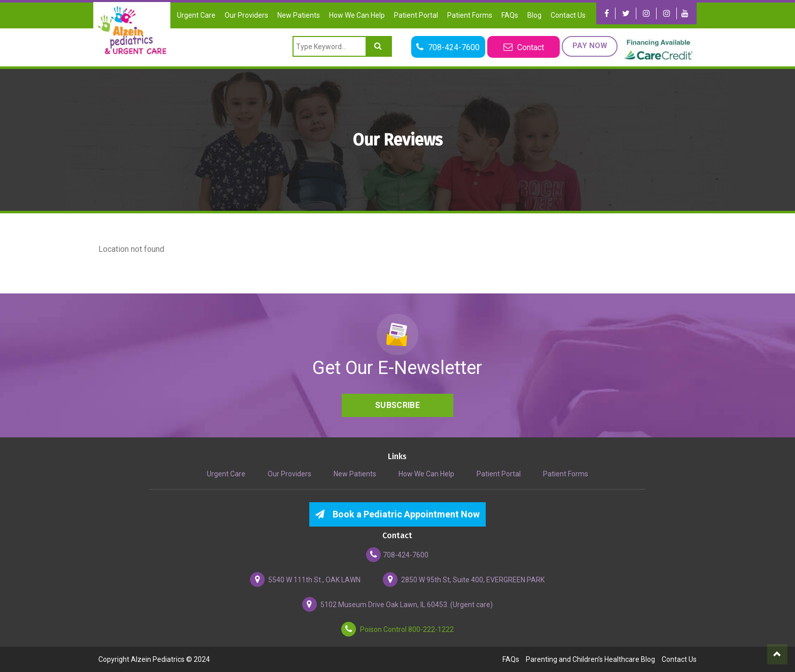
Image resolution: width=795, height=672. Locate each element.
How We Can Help (357, 15)
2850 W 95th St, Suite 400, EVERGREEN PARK (464, 580)
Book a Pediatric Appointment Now (397, 514)
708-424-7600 (397, 555)
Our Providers (246, 15)
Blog (534, 15)
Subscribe (397, 405)
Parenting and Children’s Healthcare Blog (590, 659)
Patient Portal (416, 15)
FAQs (510, 15)
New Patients (299, 15)
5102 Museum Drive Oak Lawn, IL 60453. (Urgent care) (397, 604)
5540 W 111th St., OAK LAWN (305, 580)
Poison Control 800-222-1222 (397, 629)
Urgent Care (196, 15)
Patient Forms (470, 15)
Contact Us (568, 15)
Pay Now (588, 46)
